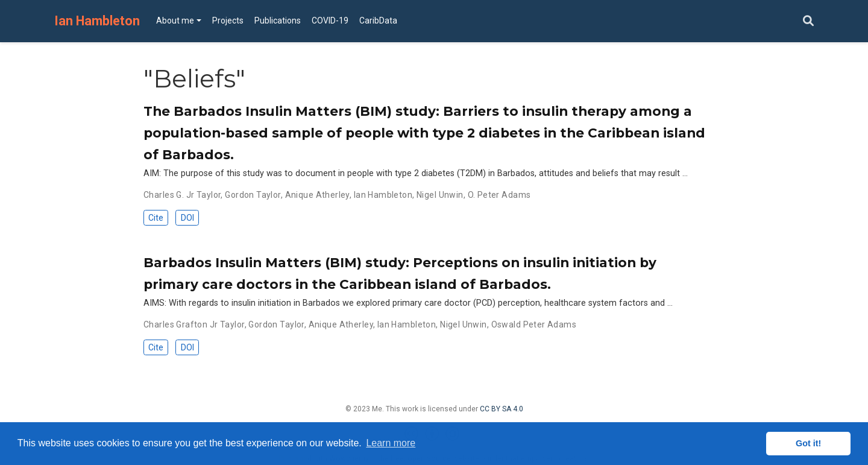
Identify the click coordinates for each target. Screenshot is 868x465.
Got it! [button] (808, 443)
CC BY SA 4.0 (502, 409)
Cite (156, 218)
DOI (187, 218)
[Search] (808, 21)
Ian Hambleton (97, 21)
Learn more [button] (391, 443)
